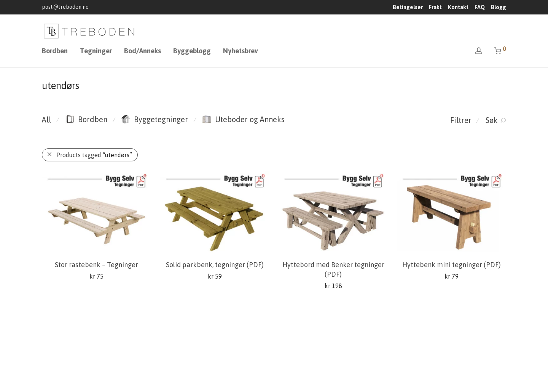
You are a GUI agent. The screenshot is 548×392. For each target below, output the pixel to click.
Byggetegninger (155, 119)
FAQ (480, 7)
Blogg (499, 7)
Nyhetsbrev (241, 51)
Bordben (55, 51)
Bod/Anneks (143, 51)
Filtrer (461, 120)
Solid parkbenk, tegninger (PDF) (215, 265)
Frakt (435, 7)
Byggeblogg (192, 51)
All (46, 120)
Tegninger (96, 51)
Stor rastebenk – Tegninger (96, 265)
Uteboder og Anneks (243, 119)
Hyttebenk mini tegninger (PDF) (452, 265)
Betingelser (408, 7)
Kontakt (458, 7)
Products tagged (94, 155)
